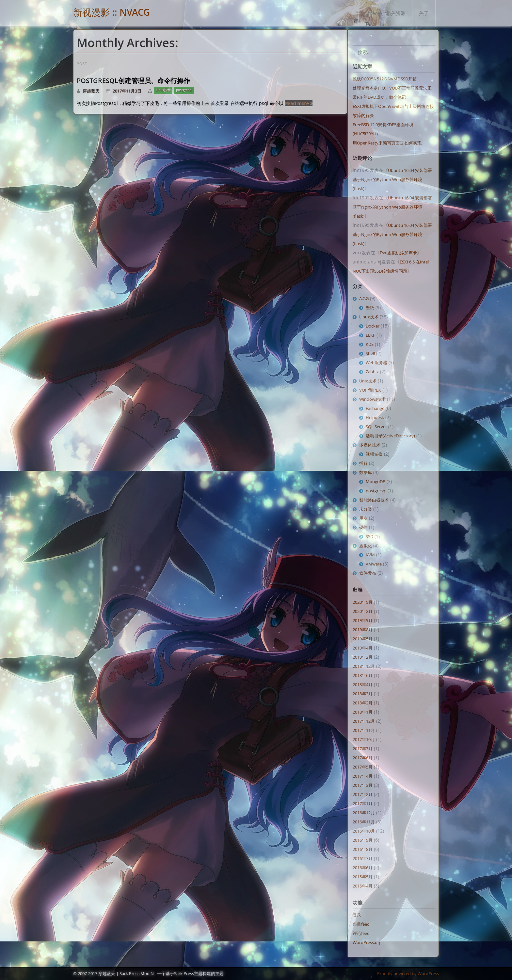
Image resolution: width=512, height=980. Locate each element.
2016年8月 (363, 849)
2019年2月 (363, 657)
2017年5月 (363, 767)
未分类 (366, 509)
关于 (424, 13)
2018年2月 (363, 703)
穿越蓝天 (91, 91)
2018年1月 (363, 712)
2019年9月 (363, 620)
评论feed (361, 933)
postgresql (184, 90)
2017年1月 (363, 803)
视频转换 (374, 454)
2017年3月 (363, 785)
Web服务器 (376, 363)
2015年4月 (363, 886)
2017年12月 (364, 721)
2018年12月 (364, 666)
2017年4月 (363, 776)
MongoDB (376, 482)
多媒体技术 (370, 445)
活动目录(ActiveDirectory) (390, 436)
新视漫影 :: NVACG (112, 12)
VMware (374, 564)
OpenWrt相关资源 (385, 13)
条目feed (361, 924)
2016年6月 (363, 868)
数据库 (366, 472)
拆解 (363, 463)
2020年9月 (363, 602)
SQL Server (376, 427)
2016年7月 (363, 858)
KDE (370, 344)
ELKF (370, 335)
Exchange (375, 408)
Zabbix (372, 372)
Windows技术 (372, 399)
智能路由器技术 (374, 500)
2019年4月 (363, 648)
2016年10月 (364, 831)
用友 (363, 518)
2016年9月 (363, 840)
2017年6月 (363, 758)
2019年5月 (363, 639)
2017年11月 (364, 730)
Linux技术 (163, 90)
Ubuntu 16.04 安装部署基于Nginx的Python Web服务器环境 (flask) (392, 179)
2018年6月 (363, 675)
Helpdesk (375, 417)
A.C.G (364, 298)
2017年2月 (363, 794)
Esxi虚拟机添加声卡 (398, 253)
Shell (370, 353)
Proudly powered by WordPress (408, 973)
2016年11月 (364, 822)
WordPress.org (367, 942)
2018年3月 (363, 694)
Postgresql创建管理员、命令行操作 (133, 81)
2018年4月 (363, 684)
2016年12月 (364, 813)
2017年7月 (363, 749)
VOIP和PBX (370, 390)
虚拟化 (366, 546)
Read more (299, 103)
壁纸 (370, 308)
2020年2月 (363, 611)
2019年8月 (363, 630)
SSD (369, 536)
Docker (373, 326)
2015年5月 (363, 877)
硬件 (363, 527)
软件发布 (368, 573)
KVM (370, 555)
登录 (357, 915)
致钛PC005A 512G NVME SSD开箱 (385, 79)
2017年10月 (364, 739)
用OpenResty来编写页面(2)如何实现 (387, 143)
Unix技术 (368, 381)
